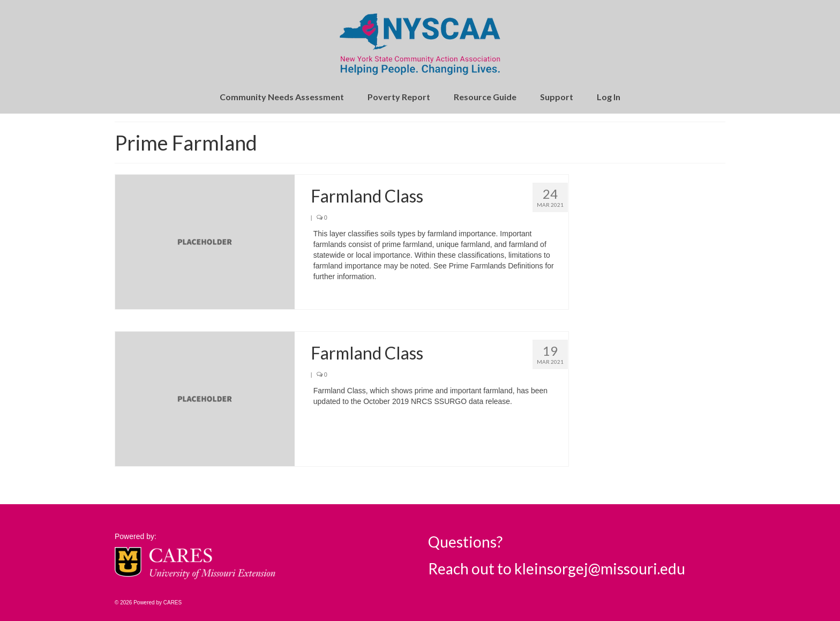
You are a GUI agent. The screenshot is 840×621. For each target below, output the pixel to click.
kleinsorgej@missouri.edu (600, 568)
